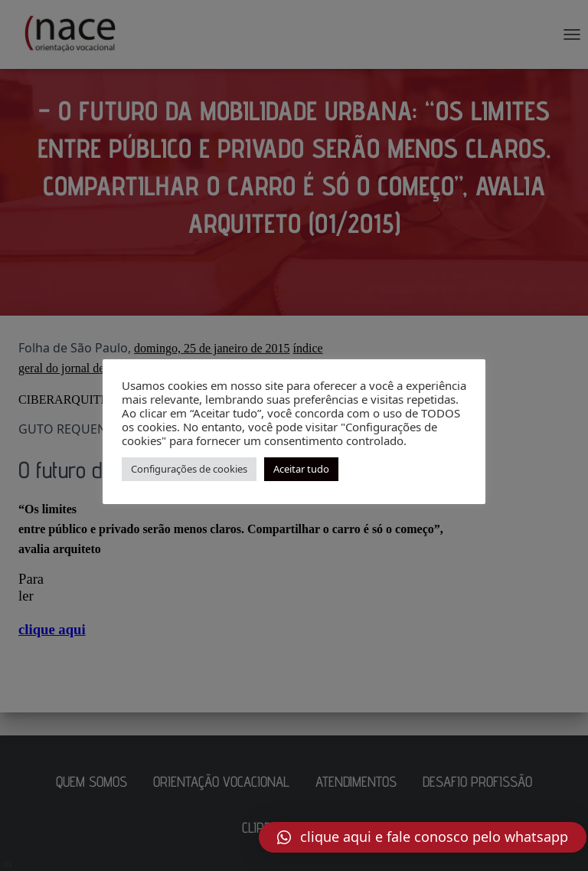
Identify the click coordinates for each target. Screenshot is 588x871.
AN (7, 864)
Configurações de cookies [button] (189, 469)
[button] (423, 837)
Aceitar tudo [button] (301, 469)
